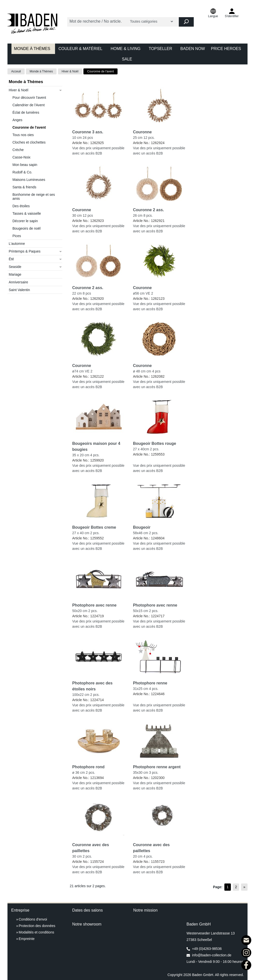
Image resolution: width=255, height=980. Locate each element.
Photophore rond (88, 767)
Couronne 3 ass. (88, 132)
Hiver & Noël (70, 71)
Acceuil (16, 71)
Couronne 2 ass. (148, 210)
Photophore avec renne (94, 605)
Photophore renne (150, 683)
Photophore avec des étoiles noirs (92, 686)
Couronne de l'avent (100, 71)
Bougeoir (142, 527)
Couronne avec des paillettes (91, 848)
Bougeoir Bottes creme (94, 527)
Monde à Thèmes (41, 71)
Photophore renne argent (157, 767)
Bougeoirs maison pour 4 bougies (96, 446)
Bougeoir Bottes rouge (155, 443)
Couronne (142, 132)
